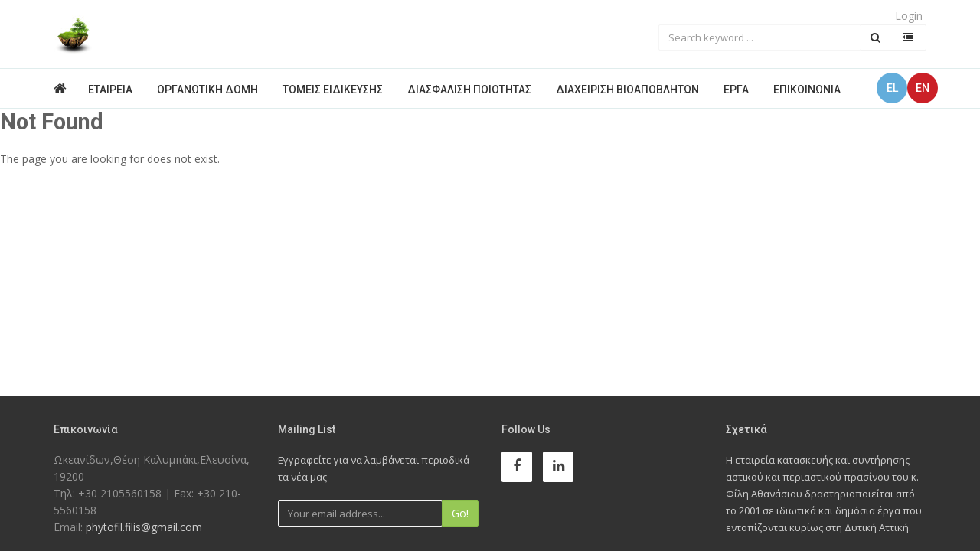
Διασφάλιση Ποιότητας (469, 90)
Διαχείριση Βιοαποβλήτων (627, 90)
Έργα (736, 90)
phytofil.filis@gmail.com (144, 527)
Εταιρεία (110, 90)
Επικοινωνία (807, 90)
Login (909, 16)
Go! (460, 513)
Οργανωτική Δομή (207, 90)
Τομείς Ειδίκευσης (333, 90)
